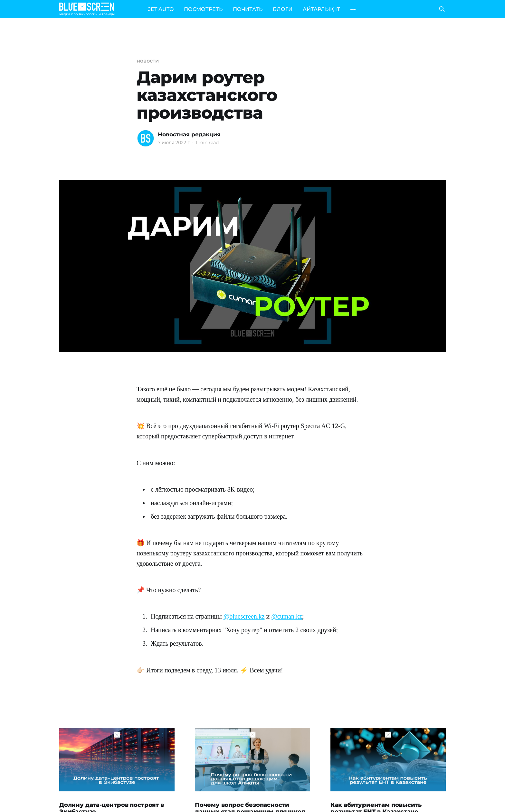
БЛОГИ (283, 9)
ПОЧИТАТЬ (248, 9)
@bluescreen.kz (244, 616)
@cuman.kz (287, 616)
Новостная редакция (189, 134)
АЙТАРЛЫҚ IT (321, 9)
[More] (353, 9)
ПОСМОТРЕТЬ (203, 9)
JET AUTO (161, 9)
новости (148, 61)
